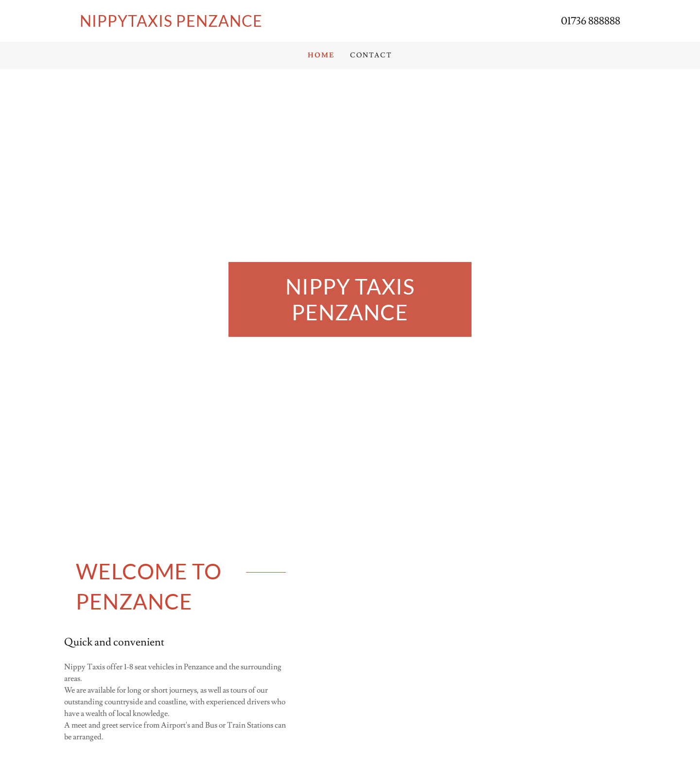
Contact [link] (371, 55)
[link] (215, 24)
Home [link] (321, 55)
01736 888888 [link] (591, 21)
